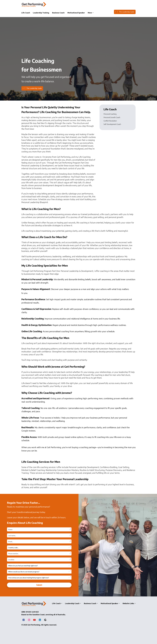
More (90, 13)
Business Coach (58, 13)
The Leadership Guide (125, 12)
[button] (39, 547)
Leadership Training (41, 13)
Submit (39, 585)
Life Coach (26, 13)
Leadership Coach (72, 603)
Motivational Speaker (76, 13)
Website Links (128, 603)
